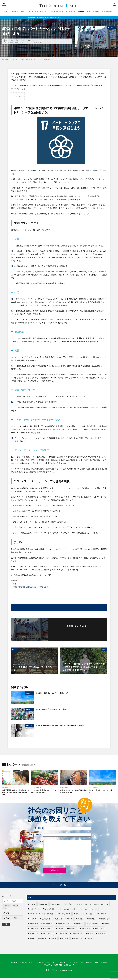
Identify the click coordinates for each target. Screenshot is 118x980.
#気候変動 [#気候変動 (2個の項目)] (72, 930)
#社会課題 (39, 42)
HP (44, 575)
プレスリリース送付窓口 (52, 967)
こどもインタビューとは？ (37, 12)
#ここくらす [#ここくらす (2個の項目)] (82, 905)
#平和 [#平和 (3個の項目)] (106, 925)
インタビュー (71, 12)
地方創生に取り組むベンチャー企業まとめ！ (56, 693)
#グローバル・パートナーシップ (25, 42)
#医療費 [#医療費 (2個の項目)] (92, 920)
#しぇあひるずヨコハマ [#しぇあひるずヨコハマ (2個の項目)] (100, 905)
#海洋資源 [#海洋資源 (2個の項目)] (86, 930)
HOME (6, 59)
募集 (89, 12)
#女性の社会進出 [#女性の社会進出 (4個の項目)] (64, 925)
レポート (81, 12)
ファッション (7, 907)
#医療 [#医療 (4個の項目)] (80, 920)
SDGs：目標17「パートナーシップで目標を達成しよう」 (38, 59)
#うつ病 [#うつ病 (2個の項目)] (69, 905)
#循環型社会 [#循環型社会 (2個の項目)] (48, 930)
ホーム (7, 12)
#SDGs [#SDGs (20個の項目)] (44, 905)
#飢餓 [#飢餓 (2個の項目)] (89, 940)
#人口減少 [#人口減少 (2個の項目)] (46, 920)
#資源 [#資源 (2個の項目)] (54, 940)
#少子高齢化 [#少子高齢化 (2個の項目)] (93, 925)
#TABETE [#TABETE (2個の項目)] (56, 905)
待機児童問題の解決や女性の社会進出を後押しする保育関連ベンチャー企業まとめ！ (15, 793)
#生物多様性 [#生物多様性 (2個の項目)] (100, 930)
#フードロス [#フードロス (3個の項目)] (102, 915)
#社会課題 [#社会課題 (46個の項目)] (62, 935)
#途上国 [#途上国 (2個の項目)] (65, 940)
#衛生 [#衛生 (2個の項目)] (32, 940)
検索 (5, 925)
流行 (5, 910)
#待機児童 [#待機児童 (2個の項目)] (34, 930)
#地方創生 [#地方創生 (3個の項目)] (34, 925)
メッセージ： (61, 854)
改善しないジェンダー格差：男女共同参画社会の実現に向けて (73, 792)
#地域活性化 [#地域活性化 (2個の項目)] (105, 920)
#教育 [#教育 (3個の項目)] (60, 930)
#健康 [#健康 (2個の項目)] (70, 920)
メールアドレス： (59, 836)
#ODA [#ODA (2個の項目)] (32, 905)
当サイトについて (18, 12)
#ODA (7, 42)
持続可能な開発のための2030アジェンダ (34, 587)
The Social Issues (66, 972)
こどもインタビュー (56, 12)
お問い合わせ (107, 12)
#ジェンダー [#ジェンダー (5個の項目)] (49, 910)
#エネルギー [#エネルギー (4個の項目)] (34, 910)
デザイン (15, 907)
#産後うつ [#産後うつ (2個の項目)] (34, 935)
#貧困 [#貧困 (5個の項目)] (43, 940)
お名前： (63, 829)
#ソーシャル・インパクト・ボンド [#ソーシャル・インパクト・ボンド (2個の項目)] (41, 915)
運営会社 (96, 12)
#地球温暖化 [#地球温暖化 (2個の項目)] (48, 925)
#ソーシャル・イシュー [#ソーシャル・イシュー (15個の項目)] (89, 910)
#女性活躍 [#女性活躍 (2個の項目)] (79, 925)
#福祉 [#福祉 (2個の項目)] (90, 935)
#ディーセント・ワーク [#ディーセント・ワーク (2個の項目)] (84, 915)
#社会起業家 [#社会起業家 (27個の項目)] (77, 935)
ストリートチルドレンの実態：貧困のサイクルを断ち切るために (65, 725)
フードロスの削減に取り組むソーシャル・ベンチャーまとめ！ (44, 792)
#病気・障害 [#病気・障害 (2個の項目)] (48, 935)
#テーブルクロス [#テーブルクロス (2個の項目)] (64, 915)
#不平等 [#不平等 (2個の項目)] (33, 920)
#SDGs (12, 42)
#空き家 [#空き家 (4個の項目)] (101, 935)
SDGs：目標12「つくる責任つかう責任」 (55, 709)
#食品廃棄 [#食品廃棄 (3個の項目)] (77, 940)
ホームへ (9, 964)
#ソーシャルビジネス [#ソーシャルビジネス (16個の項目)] (67, 910)
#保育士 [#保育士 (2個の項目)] (58, 920)
